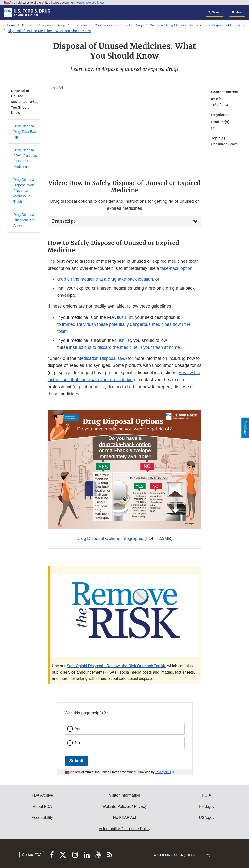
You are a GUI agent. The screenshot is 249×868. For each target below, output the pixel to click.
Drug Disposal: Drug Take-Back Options (25, 131)
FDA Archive (42, 795)
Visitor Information (124, 795)
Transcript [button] (63, 221)
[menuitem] (225, 100)
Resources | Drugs (52, 25)
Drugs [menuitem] (216, 128)
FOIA (207, 795)
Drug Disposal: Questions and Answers (25, 220)
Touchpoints (163, 772)
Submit (76, 761)
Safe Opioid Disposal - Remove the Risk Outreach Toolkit (116, 666)
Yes (78, 729)
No (77, 743)
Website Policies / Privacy (124, 806)
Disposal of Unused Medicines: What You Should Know (49, 31)
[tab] (124, 221)
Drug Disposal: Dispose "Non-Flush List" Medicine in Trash (25, 191)
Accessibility (42, 818)
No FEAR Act (124, 818)
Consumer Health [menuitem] (224, 144)
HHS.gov (207, 806)
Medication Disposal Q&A (102, 358)
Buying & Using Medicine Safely (174, 25)
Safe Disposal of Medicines (225, 25)
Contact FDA (32, 855)
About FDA (42, 806)
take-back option (176, 268)
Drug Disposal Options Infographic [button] (110, 539)
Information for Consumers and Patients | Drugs (108, 25)
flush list (125, 317)
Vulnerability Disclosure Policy (124, 829)
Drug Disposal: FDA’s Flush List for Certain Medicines (26, 158)
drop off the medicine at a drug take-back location (105, 279)
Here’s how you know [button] (91, 3)
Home (11, 25)
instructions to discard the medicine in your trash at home (124, 347)
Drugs (27, 25)
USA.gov (207, 818)
